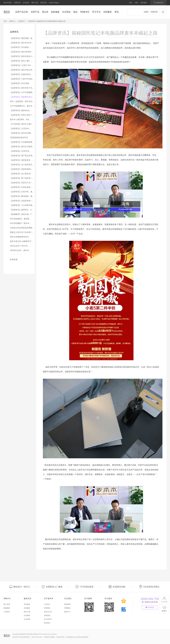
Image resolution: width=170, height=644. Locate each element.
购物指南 (7, 608)
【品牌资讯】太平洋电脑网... (22, 92)
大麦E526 (154, 12)
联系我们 (47, 623)
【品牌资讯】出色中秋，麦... (22, 192)
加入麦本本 (48, 619)
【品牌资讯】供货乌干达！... (22, 183)
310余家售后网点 (149, 587)
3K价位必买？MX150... (19, 246)
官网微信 (67, 608)
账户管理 (7, 604)
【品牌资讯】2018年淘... (20, 151)
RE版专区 (85, 12)
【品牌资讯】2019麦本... (20, 47)
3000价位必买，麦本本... (20, 250)
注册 (136, 3)
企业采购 (27, 619)
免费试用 (17, 3)
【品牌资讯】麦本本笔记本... (22, 70)
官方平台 (96, 12)
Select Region (54, 3)
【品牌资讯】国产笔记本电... (22, 156)
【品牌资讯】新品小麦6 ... (21, 61)
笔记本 (45, 12)
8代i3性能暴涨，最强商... (20, 219)
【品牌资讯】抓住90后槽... (21, 133)
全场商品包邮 (117, 587)
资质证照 (43, 3)
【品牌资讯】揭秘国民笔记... (22, 97)
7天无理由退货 (84, 587)
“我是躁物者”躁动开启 (19, 138)
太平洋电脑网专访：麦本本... (22, 106)
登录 (131, 3)
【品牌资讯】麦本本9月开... (21, 43)
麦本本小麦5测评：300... (20, 119)
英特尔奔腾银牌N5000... (20, 237)
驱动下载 (35, 3)
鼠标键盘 (55, 12)
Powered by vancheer (49, 634)
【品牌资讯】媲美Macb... (20, 110)
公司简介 (47, 604)
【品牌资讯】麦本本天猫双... (22, 147)
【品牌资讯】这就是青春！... (22, 201)
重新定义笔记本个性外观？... (22, 232)
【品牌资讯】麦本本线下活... (22, 88)
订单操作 (7, 612)
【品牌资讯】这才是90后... (21, 174)
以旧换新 (27, 615)
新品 (75, 12)
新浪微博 (67, 604)
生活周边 (66, 12)
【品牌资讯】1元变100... (20, 128)
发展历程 (47, 615)
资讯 (117, 12)
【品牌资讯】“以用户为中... (21, 65)
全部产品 (35, 12)
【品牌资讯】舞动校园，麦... (22, 196)
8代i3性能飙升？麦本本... (20, 223)
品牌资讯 (22, 21)
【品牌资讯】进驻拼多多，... (22, 160)
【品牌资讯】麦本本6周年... (21, 52)
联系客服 (14, 259)
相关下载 (27, 612)
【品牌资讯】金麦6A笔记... (21, 74)
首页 (5, 21)
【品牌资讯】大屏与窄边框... (22, 79)
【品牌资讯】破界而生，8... (21, 210)
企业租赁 (26, 3)
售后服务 (27, 604)
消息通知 (143, 3)
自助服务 (108, 12)
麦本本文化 (48, 612)
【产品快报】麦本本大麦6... (21, 124)
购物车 (159, 3)
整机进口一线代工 (20, 587)
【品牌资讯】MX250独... (20, 83)
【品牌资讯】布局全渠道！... (22, 187)
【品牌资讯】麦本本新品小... (22, 56)
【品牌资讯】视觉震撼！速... (22, 38)
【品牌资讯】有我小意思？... (22, 115)
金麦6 (146, 12)
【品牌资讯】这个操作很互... (22, 165)
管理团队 (47, 608)
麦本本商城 (8, 3)
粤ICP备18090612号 (34, 634)
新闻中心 (12, 21)
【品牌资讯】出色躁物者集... (22, 142)
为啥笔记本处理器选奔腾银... (22, 228)
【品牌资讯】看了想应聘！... (22, 178)
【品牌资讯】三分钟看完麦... (22, 205)
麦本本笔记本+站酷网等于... (22, 241)
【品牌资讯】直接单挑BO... (21, 169)
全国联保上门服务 (52, 587)
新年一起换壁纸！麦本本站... (22, 101)
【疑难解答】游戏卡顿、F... (21, 214)
